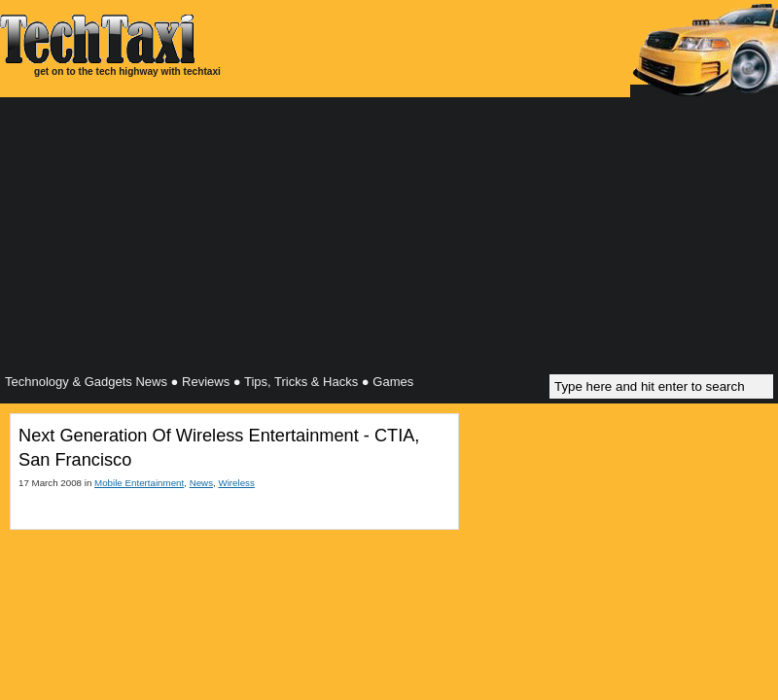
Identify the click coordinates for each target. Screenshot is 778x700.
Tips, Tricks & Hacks (301, 382)
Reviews (206, 382)
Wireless (236, 483)
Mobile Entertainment (139, 483)
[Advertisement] (389, 238)
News (201, 483)
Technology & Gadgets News (86, 382)
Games (393, 382)
